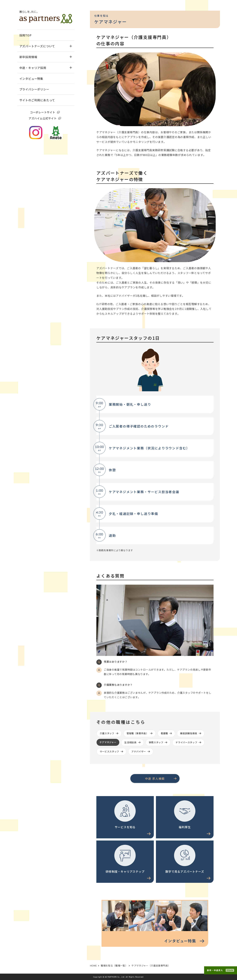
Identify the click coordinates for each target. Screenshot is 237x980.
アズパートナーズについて (46, 46)
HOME (93, 966)
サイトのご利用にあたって (37, 100)
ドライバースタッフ (186, 742)
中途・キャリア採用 (46, 68)
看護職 (164, 733)
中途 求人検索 (155, 778)
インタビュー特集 (31, 79)
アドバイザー (139, 751)
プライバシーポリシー (34, 89)
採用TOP (26, 35)
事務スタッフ (156, 742)
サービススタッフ (109, 751)
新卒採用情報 (46, 57)
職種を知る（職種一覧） (114, 966)
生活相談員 (130, 742)
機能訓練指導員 (189, 733)
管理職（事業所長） (138, 733)
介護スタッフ (107, 733)
